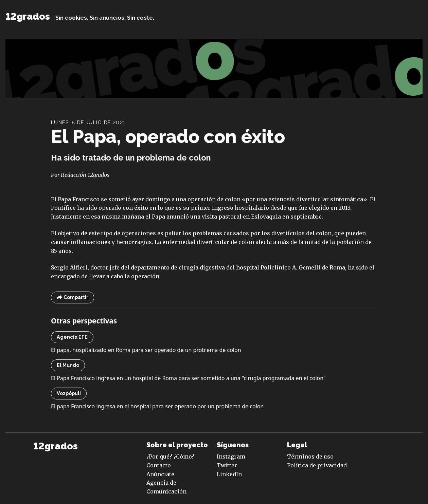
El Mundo (68, 365)
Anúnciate (160, 474)
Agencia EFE (72, 337)
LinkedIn (229, 474)
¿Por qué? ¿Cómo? (170, 456)
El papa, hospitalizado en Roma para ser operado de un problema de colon (146, 350)
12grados (28, 16)
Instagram (231, 456)
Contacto (159, 465)
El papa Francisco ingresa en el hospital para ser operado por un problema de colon (157, 406)
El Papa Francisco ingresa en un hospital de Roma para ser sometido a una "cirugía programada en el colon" (188, 378)
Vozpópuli (69, 393)
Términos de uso (310, 456)
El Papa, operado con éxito (168, 136)
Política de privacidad (317, 465)
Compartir (73, 297)
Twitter (227, 465)
